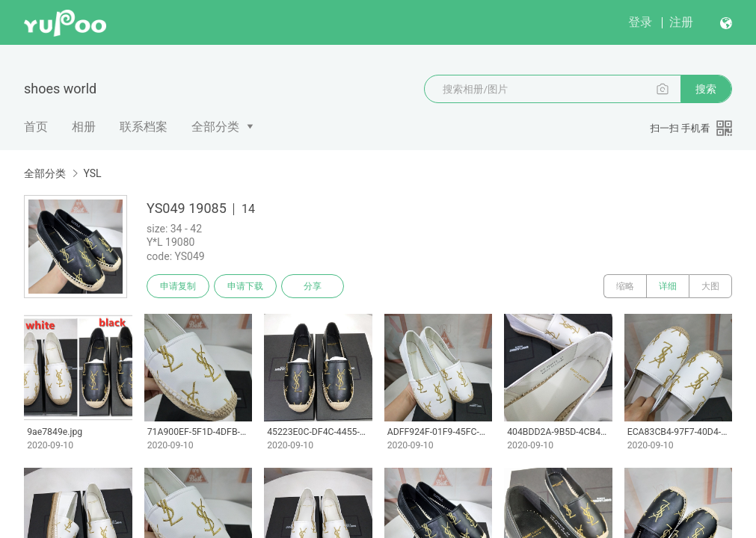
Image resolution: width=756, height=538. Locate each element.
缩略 (625, 286)
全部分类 (215, 127)
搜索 (706, 89)
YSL (92, 173)
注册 (681, 22)
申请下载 (245, 286)
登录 (640, 22)
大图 (710, 286)
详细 (668, 286)
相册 (84, 127)
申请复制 (178, 286)
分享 (313, 286)
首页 (36, 127)
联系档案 (144, 127)
